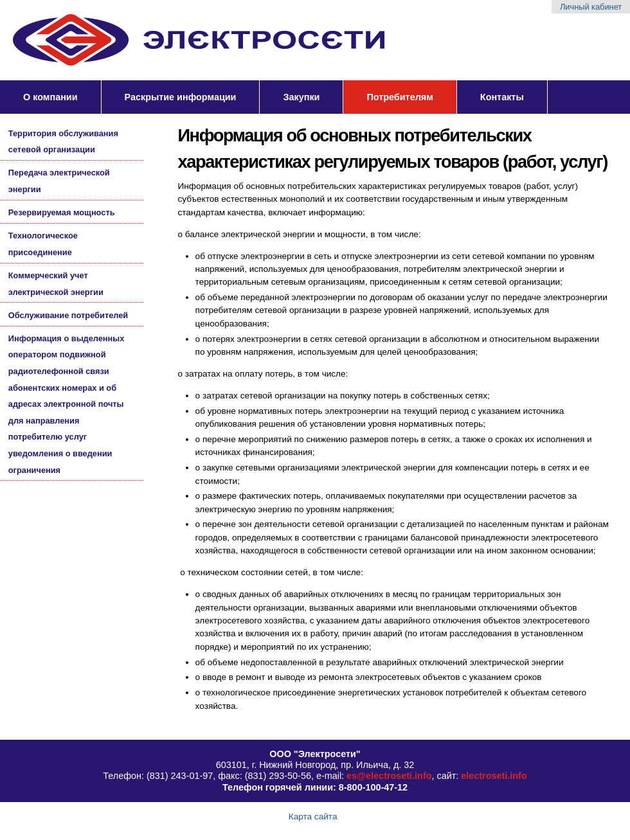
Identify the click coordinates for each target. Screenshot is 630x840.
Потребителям (400, 97)
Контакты (502, 97)
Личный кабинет (591, 7)
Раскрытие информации (181, 97)
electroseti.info (494, 776)
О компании (50, 97)
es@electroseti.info (389, 776)
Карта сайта (313, 817)
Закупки (301, 97)
